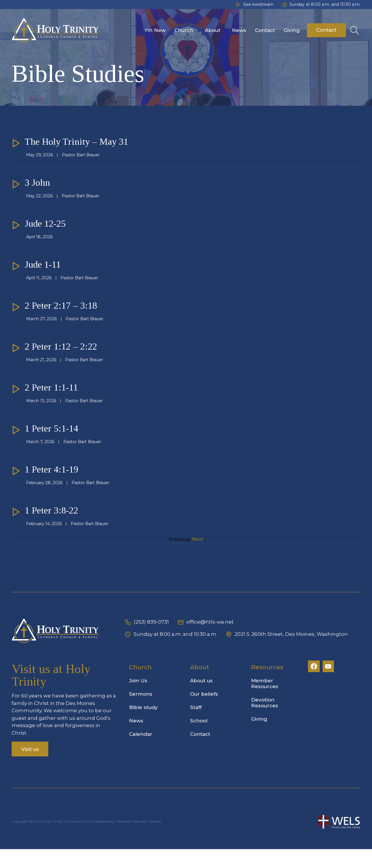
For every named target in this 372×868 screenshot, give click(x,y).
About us (203, 699)
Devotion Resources (266, 722)
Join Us (140, 699)
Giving (292, 30)
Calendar (142, 753)
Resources (269, 686)
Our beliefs (206, 713)
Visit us (30, 768)
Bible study (145, 726)
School (201, 740)
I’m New (155, 30)
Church (185, 30)
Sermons (142, 713)
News (239, 30)
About (214, 30)
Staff (198, 726)
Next (197, 558)
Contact (265, 30)
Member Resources (266, 702)
